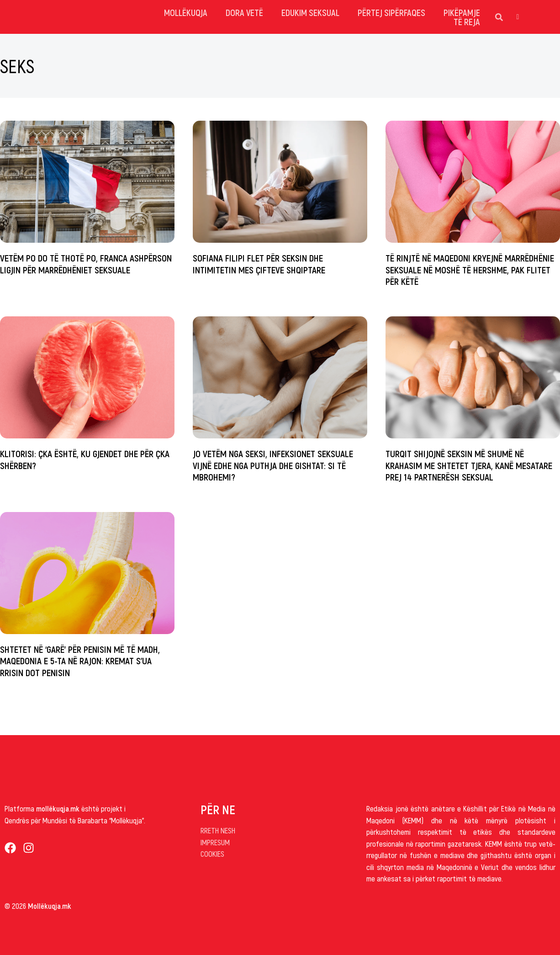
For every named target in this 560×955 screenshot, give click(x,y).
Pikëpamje (462, 12)
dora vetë (244, 12)
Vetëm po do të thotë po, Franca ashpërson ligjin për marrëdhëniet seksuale (86, 263)
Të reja (467, 21)
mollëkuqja (186, 12)
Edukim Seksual (310, 12)
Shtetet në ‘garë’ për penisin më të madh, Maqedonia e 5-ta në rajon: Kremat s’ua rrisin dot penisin (80, 660)
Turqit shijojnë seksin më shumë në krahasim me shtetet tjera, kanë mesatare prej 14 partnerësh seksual (469, 465)
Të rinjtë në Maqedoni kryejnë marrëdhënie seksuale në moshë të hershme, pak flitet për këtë (470, 269)
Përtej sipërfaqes (391, 12)
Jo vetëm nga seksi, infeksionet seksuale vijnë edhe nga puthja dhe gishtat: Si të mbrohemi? (273, 465)
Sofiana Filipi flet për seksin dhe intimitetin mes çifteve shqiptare (259, 263)
